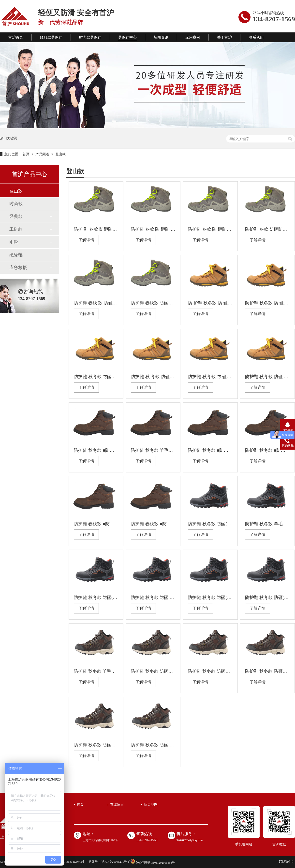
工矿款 (16, 229)
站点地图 (151, 804)
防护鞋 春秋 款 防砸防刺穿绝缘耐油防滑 (96, 303)
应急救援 (18, 268)
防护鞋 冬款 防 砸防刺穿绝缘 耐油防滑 (210, 229)
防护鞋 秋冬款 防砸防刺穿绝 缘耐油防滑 (96, 377)
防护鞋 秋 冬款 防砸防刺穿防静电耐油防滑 (153, 377)
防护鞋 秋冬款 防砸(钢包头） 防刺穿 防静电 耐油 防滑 (267, 598)
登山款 (60, 154)
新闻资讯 (161, 37)
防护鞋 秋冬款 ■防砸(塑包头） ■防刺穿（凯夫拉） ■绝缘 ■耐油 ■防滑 (210, 450)
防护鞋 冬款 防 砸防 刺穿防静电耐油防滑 (153, 229)
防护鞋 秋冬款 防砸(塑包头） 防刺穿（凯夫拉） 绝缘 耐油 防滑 (210, 524)
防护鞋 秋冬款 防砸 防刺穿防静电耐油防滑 (267, 377)
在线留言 (117, 804)
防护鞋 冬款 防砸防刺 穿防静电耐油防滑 (267, 229)
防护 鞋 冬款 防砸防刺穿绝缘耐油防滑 (96, 229)
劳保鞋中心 (127, 37)
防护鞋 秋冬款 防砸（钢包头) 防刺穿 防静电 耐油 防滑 (153, 671)
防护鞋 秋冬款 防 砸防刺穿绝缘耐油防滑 (210, 377)
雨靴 (14, 242)
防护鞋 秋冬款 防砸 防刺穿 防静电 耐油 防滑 (153, 745)
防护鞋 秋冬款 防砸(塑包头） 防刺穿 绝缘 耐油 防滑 (96, 598)
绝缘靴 (16, 255)
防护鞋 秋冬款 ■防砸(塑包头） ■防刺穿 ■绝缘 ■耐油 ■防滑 (96, 450)
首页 (27, 154)
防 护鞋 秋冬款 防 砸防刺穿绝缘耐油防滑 (210, 303)
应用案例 (193, 37)
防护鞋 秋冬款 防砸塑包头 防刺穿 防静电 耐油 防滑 (210, 671)
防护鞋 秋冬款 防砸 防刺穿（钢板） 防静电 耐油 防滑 (153, 598)
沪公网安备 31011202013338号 (153, 863)
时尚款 (16, 204)
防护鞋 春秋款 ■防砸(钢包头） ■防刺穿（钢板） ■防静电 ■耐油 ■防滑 (153, 524)
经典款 (16, 216)
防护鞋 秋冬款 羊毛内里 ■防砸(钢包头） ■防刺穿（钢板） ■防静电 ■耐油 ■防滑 (153, 450)
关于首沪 (224, 37)
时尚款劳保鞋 (90, 37)
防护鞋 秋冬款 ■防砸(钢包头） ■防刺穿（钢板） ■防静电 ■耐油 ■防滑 (267, 450)
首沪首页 (16, 37)
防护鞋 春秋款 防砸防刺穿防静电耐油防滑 (153, 303)
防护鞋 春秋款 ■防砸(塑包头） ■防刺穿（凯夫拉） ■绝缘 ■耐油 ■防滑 (96, 524)
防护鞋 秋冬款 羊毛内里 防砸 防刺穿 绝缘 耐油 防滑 (96, 671)
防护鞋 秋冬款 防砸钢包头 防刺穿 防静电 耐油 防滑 (267, 671)
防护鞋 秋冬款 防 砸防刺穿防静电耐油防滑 (267, 303)
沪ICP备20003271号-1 (115, 862)
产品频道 (43, 154)
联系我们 (256, 37)
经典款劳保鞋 (51, 37)
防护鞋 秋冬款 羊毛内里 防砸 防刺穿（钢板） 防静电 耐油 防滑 (267, 524)
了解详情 (86, 240)
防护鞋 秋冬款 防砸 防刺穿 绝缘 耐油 (96, 745)
